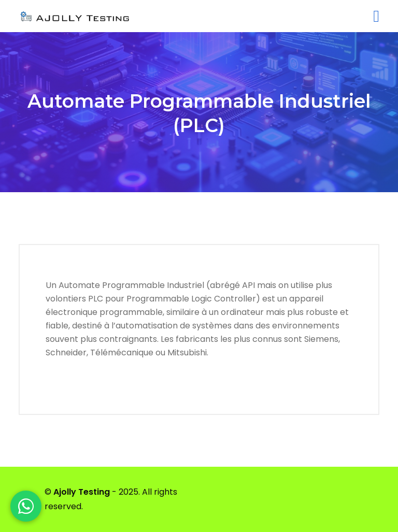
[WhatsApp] (26, 506)
